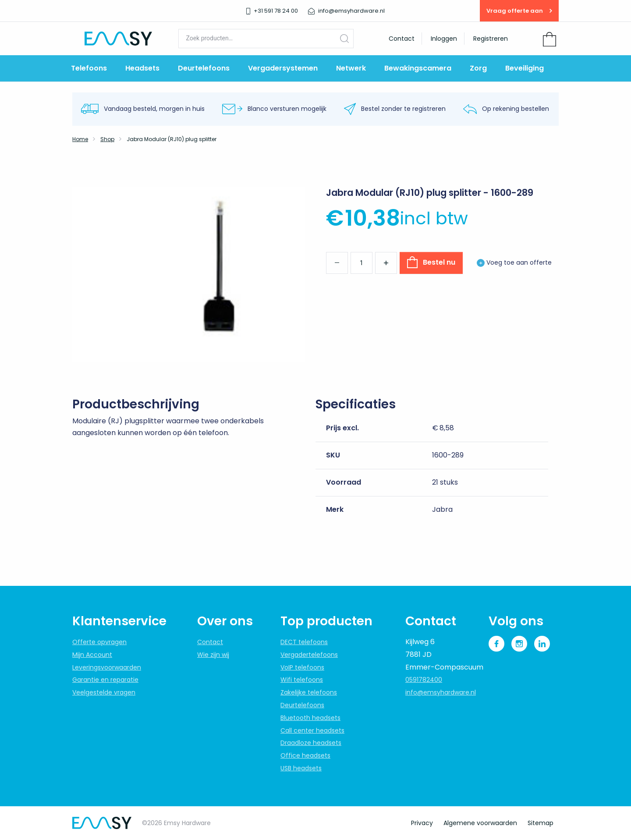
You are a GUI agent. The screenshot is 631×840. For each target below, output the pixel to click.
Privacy (422, 823)
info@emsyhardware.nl (441, 692)
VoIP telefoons (302, 667)
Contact (402, 39)
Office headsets (305, 755)
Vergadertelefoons (309, 655)
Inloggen (444, 39)
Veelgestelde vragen (104, 692)
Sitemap (541, 823)
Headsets (142, 68)
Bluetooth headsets (310, 718)
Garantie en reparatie (105, 680)
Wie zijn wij (213, 655)
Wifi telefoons (302, 680)
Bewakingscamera (418, 68)
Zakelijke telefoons (309, 692)
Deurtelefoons (204, 68)
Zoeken (344, 38)
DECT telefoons (304, 642)
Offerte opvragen (99, 642)
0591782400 (424, 680)
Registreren (491, 39)
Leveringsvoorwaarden (107, 667)
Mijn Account (92, 655)
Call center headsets (312, 730)
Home (80, 139)
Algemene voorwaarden (480, 823)
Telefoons (89, 68)
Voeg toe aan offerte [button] (514, 262)
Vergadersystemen (283, 68)
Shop (107, 139)
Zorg (478, 68)
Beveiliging (525, 68)
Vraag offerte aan (519, 11)
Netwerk (351, 68)
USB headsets (301, 768)
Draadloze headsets (311, 743)
